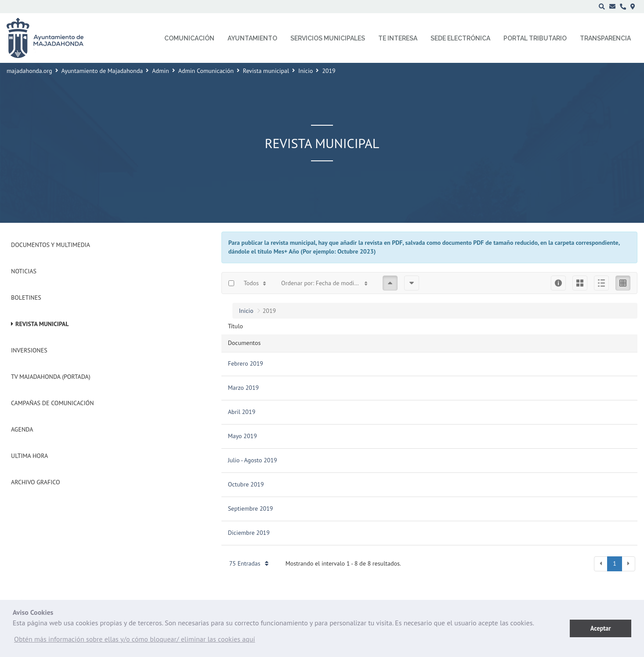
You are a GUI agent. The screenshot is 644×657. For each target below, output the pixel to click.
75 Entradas (249, 563)
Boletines (26, 298)
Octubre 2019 (246, 484)
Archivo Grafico (36, 482)
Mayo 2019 (242, 436)
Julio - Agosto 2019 (253, 460)
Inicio (306, 71)
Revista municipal (266, 71)
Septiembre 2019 (251, 508)
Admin (161, 71)
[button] (135, 641)
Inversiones (29, 350)
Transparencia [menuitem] (605, 38)
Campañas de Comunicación (52, 403)
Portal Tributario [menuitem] (535, 38)
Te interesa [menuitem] (398, 38)
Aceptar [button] (601, 628)
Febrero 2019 (246, 363)
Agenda (22, 429)
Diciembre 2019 (249, 533)
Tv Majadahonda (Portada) (51, 377)
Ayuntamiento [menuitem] (252, 38)
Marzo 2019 (244, 388)
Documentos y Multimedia (51, 245)
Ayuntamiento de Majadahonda (102, 71)
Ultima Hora (29, 456)
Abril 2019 (242, 412)
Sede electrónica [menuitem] (460, 38)
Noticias (24, 271)
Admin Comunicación (206, 71)
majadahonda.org (29, 71)
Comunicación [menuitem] (189, 38)
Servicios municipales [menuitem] (328, 38)
